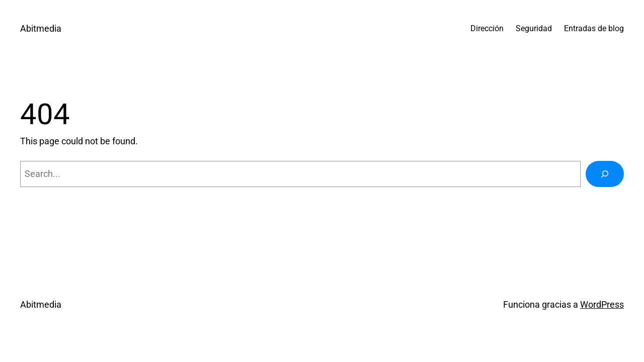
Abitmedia (41, 28)
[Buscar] (605, 174)
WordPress (602, 304)
